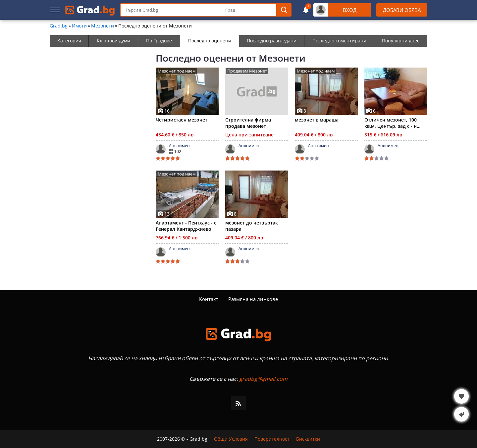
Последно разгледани (272, 41)
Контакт (209, 299)
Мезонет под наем (177, 71)
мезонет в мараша (317, 120)
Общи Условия (231, 439)
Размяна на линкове (253, 299)
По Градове (159, 41)
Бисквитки (308, 439)
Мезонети (103, 26)
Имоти (79, 26)
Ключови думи (113, 41)
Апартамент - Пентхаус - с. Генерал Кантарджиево (187, 226)
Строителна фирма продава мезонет (248, 123)
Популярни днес (401, 41)
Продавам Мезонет (247, 71)
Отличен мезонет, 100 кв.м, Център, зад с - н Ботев (391, 123)
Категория (69, 41)
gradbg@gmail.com (263, 379)
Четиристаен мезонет (182, 120)
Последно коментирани (339, 41)
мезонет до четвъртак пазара (252, 226)
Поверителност (272, 439)
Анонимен (179, 146)
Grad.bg (59, 26)
